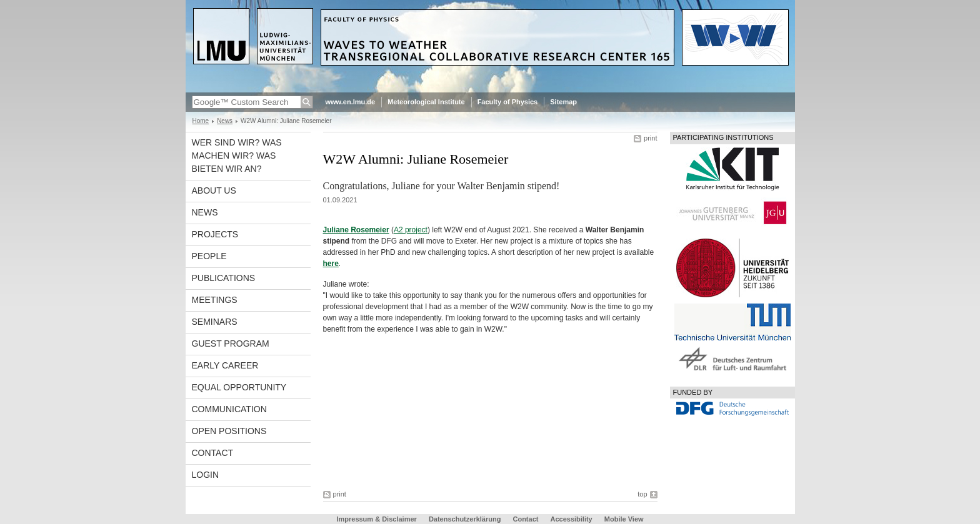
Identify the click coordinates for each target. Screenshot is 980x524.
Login (206, 475)
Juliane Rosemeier (356, 230)
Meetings (215, 300)
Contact (213, 453)
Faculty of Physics (508, 102)
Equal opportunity (239, 387)
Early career (225, 365)
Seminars (215, 322)
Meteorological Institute (426, 102)
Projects (215, 234)
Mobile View (624, 519)
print (650, 138)
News (225, 121)
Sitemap (563, 102)
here (331, 264)
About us (214, 190)
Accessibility (572, 519)
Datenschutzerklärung (465, 519)
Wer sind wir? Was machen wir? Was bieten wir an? (237, 156)
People (209, 256)
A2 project (411, 230)
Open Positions (229, 431)
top (642, 494)
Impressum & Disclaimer (376, 519)
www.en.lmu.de (351, 102)
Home (201, 121)
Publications (224, 278)
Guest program (231, 344)
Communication (229, 409)
